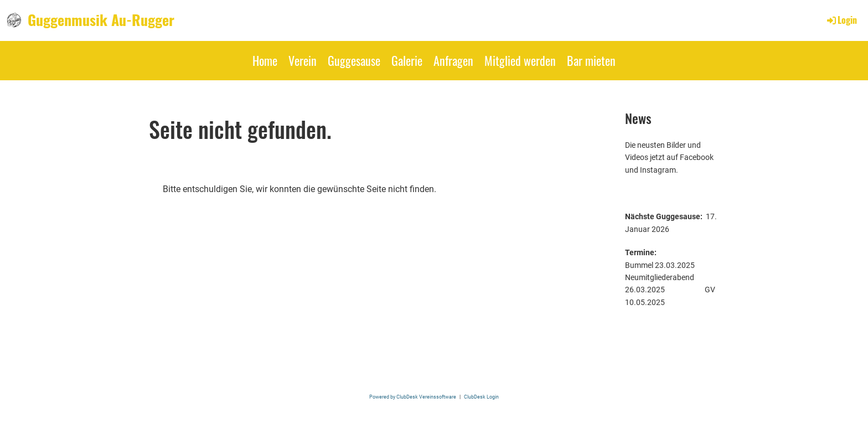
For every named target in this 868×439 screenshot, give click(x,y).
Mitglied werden (520, 60)
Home (265, 60)
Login (841, 20)
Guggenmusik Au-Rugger (101, 20)
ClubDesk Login (481, 397)
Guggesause (354, 60)
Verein (303, 60)
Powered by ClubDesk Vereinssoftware (413, 397)
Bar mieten (591, 60)
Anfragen (453, 60)
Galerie (407, 60)
